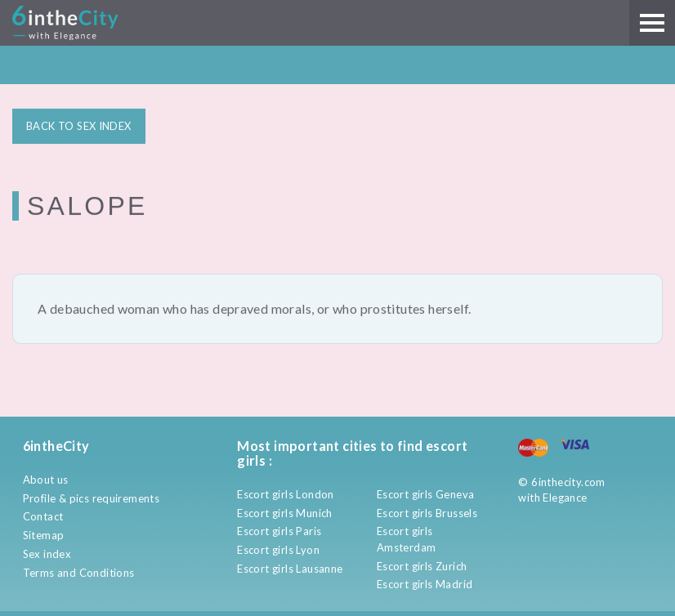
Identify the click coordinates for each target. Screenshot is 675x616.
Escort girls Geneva (425, 494)
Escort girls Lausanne (290, 569)
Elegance (565, 498)
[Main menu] (652, 23)
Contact (43, 516)
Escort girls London (285, 494)
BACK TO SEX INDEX (79, 125)
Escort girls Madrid (425, 584)
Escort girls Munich (284, 513)
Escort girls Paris (279, 531)
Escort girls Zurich (422, 566)
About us (46, 480)
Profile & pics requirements (92, 498)
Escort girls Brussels (427, 513)
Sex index (47, 554)
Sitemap (44, 535)
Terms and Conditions (79, 573)
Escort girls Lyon (278, 550)
